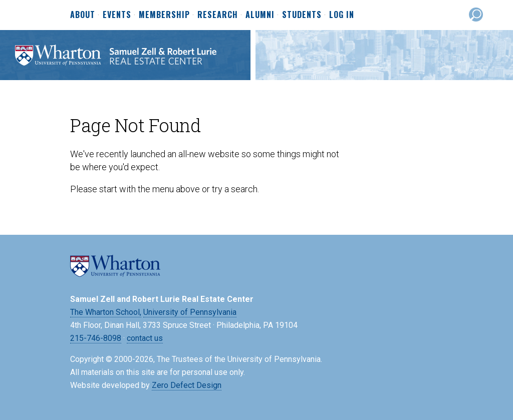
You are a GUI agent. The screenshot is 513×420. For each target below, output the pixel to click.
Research (218, 15)
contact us (145, 338)
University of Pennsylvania (190, 312)
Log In (342, 15)
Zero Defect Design (187, 385)
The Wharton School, (106, 312)
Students (302, 15)
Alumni (260, 15)
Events (117, 15)
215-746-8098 (96, 338)
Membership (164, 15)
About (83, 15)
